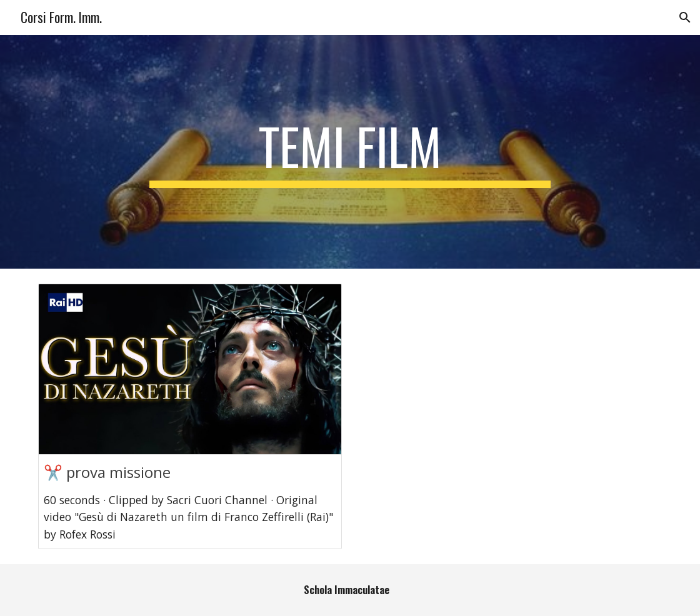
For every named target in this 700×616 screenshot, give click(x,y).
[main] (350, 152)
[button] (685, 17)
